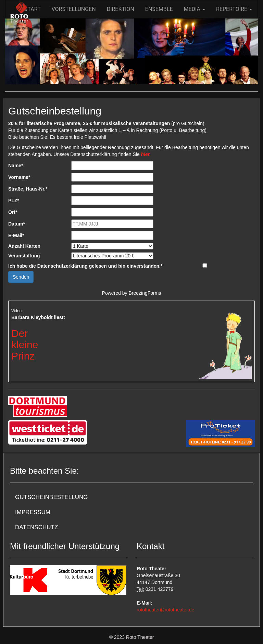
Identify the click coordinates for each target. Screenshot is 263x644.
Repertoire (234, 9)
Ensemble (159, 9)
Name (16, 166)
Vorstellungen (74, 9)
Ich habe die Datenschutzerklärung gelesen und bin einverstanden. (85, 266)
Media (195, 9)
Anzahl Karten (24, 246)
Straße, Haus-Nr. (28, 189)
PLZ (14, 201)
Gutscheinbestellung (52, 497)
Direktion (121, 9)
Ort (13, 212)
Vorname (19, 177)
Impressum (33, 512)
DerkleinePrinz (25, 345)
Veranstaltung (24, 256)
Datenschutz (36, 527)
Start (33, 9)
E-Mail (16, 235)
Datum (17, 224)
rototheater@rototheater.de (165, 610)
